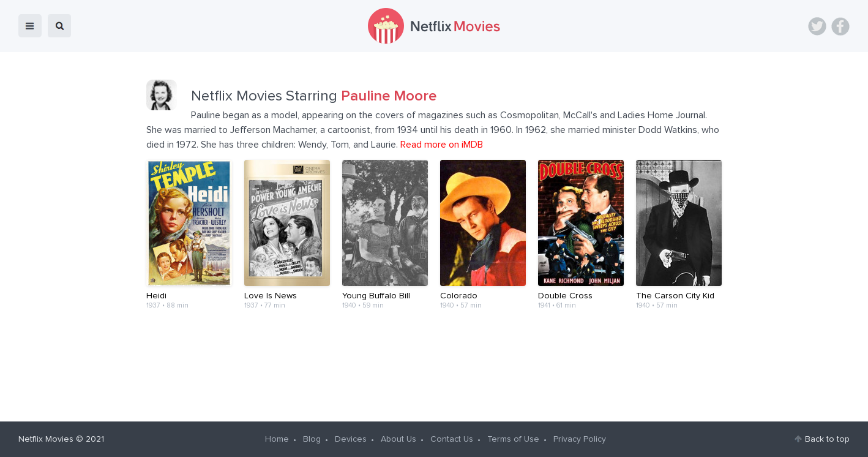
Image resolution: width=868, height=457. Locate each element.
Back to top (827, 439)
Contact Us (452, 439)
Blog (312, 439)
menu (30, 26)
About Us (398, 439)
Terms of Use (513, 439)
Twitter (817, 26)
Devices (351, 439)
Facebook (840, 26)
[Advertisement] (434, 365)
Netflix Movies (46, 439)
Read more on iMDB (442, 145)
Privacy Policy (580, 439)
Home (277, 439)
